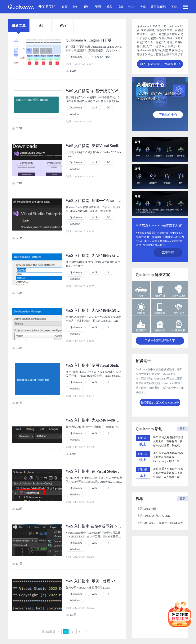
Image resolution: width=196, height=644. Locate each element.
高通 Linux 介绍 (147, 509)
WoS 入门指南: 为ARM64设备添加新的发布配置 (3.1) (110, 255)
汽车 (141, 296)
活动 (143, 7)
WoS (63, 26)
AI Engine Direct (101, 57)
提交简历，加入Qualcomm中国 (160, 404)
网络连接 (179, 313)
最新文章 (19, 26)
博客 (109, 7)
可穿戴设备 (179, 330)
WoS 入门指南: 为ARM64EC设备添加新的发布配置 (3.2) (113, 310)
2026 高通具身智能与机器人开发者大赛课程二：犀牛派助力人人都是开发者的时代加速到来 (168, 473)
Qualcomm (76, 57)
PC (108, 108)
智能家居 (160, 330)
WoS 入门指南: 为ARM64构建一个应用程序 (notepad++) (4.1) (116, 420)
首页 (65, 7)
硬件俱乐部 (158, 7)
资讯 (98, 7)
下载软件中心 (168, 115)
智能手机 (160, 296)
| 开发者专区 (46, 7)
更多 (182, 429)
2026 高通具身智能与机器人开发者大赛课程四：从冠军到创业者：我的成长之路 (168, 442)
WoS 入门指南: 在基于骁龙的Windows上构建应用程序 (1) (114, 91)
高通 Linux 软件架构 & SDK (154, 516)
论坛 (131, 7)
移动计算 (160, 313)
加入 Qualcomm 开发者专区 (160, 64)
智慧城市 (141, 330)
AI (41, 26)
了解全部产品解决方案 (160, 341)
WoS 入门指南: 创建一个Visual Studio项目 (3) (103, 201)
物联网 (141, 313)
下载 (174, 7)
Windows (75, 114)
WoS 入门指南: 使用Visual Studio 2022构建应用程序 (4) (111, 365)
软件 (76, 7)
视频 (120, 7)
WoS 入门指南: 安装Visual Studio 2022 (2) (100, 146)
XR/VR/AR (179, 296)
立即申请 (168, 252)
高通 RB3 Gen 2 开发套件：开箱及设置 (160, 523)
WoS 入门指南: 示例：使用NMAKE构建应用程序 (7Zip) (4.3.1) (118, 581)
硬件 (87, 7)
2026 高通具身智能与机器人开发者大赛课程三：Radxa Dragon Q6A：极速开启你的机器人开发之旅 (168, 457)
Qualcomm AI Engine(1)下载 (89, 40)
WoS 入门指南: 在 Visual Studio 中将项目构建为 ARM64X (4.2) (118, 471)
